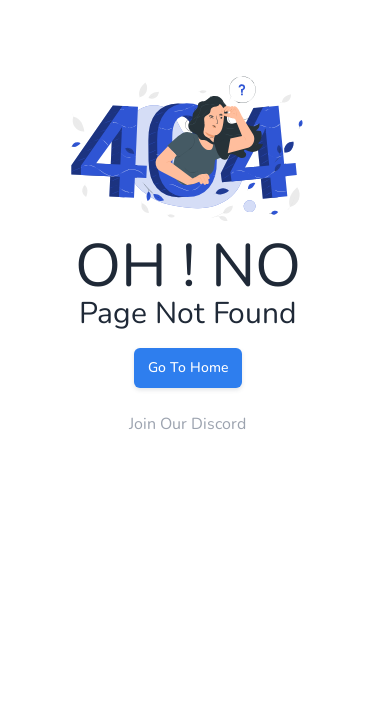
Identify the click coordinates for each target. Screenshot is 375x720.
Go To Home (188, 367)
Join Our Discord (187, 424)
